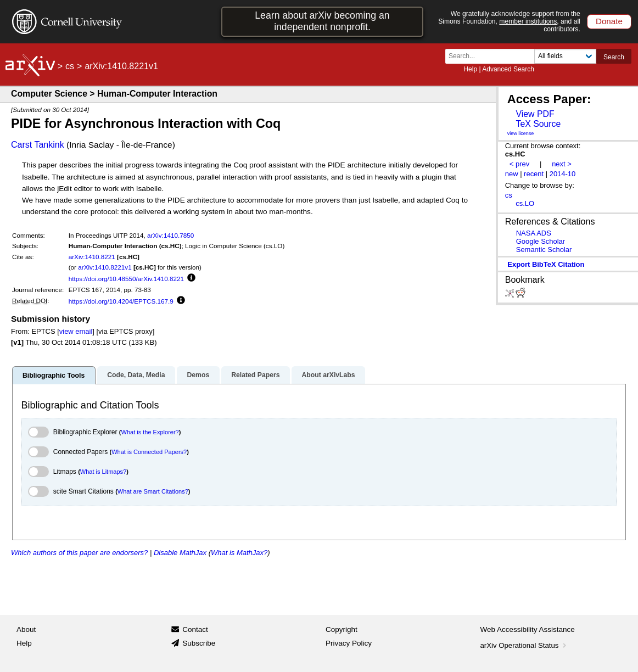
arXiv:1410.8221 (92, 257)
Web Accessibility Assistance (528, 629)
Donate (609, 21)
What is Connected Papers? (149, 452)
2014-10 (563, 174)
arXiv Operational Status (525, 645)
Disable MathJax (180, 553)
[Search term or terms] (493, 56)
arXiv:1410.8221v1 (105, 267)
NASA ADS (534, 233)
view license (521, 133)
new (512, 174)
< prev (519, 164)
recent (534, 174)
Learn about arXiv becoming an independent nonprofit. (322, 21)
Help (470, 69)
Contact (195, 629)
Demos (198, 375)
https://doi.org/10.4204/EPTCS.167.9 (121, 301)
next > (562, 164)
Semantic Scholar (544, 250)
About (26, 629)
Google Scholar (541, 241)
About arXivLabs (328, 375)
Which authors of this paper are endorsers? (79, 553)
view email (76, 331)
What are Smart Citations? (153, 491)
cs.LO (525, 203)
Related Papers (255, 375)
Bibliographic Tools (54, 376)
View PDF (535, 114)
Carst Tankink (38, 145)
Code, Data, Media (136, 375)
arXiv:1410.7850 (170, 235)
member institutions (528, 21)
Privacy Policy (349, 643)
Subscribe (199, 643)
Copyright (342, 629)
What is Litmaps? (103, 472)
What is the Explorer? (150, 432)
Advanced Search (508, 69)
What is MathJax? (239, 553)
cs (70, 66)
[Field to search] (565, 56)
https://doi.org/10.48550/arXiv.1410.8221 (126, 279)
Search (614, 57)
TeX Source (538, 124)
